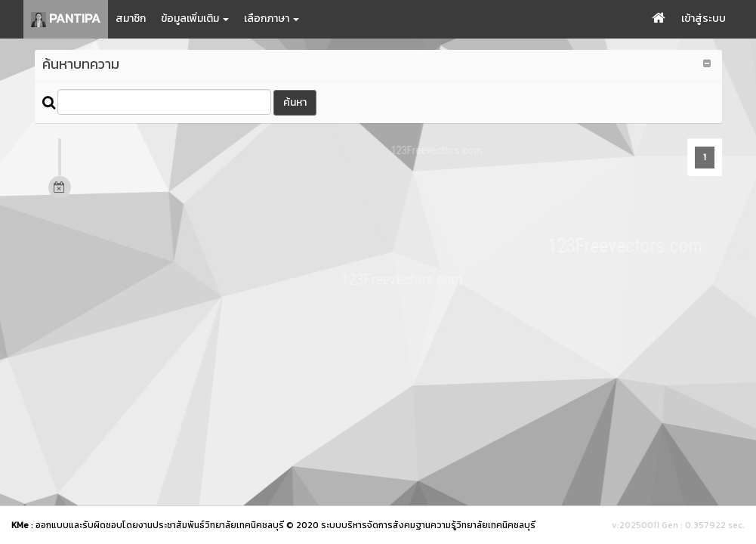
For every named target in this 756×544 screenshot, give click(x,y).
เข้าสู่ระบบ (704, 19)
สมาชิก (131, 19)
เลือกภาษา (272, 19)
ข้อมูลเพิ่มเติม (195, 19)
